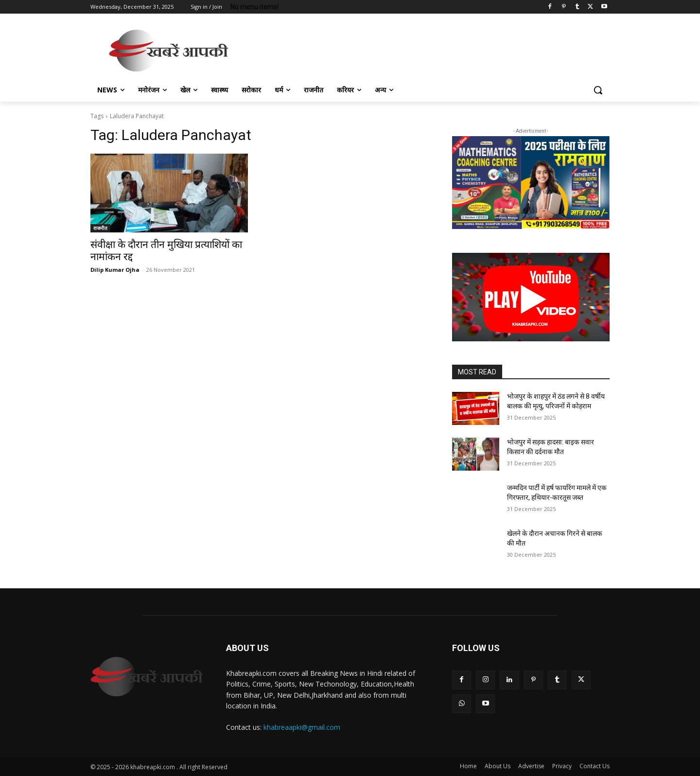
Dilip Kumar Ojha (115, 270)
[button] (598, 90)
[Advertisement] (423, 49)
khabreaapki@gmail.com (302, 727)
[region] (531, 183)
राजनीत (100, 228)
